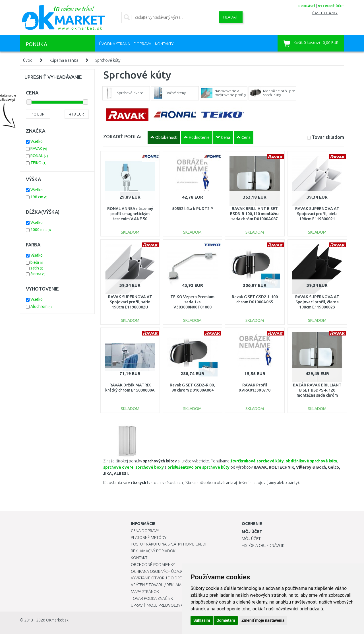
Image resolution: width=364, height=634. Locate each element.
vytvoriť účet (331, 6)
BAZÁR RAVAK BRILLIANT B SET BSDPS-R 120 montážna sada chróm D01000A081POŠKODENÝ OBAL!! (317, 395)
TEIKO (39, 163)
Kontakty (164, 44)
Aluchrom (41, 306)
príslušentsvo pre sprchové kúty (198, 467)
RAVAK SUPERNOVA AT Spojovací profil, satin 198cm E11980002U (130, 302)
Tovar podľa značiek (152, 598)
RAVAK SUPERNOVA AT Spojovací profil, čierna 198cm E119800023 (317, 302)
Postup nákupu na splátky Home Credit (169, 544)
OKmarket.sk (57, 620)
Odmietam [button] (226, 620)
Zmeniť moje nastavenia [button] (263, 620)
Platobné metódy (149, 538)
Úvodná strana (114, 44)
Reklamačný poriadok (153, 551)
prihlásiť (307, 6)
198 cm (39, 197)
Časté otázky (325, 13)
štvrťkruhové (253, 461)
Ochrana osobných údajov (159, 571)
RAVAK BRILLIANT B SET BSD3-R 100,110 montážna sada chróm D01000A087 (255, 214)
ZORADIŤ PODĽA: (122, 136)
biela (37, 262)
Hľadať (231, 17)
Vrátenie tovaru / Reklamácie (160, 585)
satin (37, 268)
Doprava (142, 44)
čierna (38, 274)
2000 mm (41, 230)
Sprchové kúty (108, 60)
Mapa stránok (145, 592)
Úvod (28, 60)
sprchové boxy (150, 467)
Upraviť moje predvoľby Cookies (164, 605)
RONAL (39, 156)
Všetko (37, 141)
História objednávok (263, 546)
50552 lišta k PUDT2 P (193, 209)
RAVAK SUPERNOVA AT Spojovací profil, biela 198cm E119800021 (317, 214)
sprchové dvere (118, 467)
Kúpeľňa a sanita (64, 60)
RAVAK (39, 149)
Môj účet (251, 539)
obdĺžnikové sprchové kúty (311, 461)
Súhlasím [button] (202, 620)
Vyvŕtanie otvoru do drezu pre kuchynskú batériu (182, 578)
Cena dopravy (145, 531)
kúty (280, 461)
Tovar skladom (328, 137)
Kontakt (139, 558)
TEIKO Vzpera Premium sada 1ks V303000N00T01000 (192, 302)
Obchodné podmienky (153, 565)
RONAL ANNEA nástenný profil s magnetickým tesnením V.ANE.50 (130, 214)
